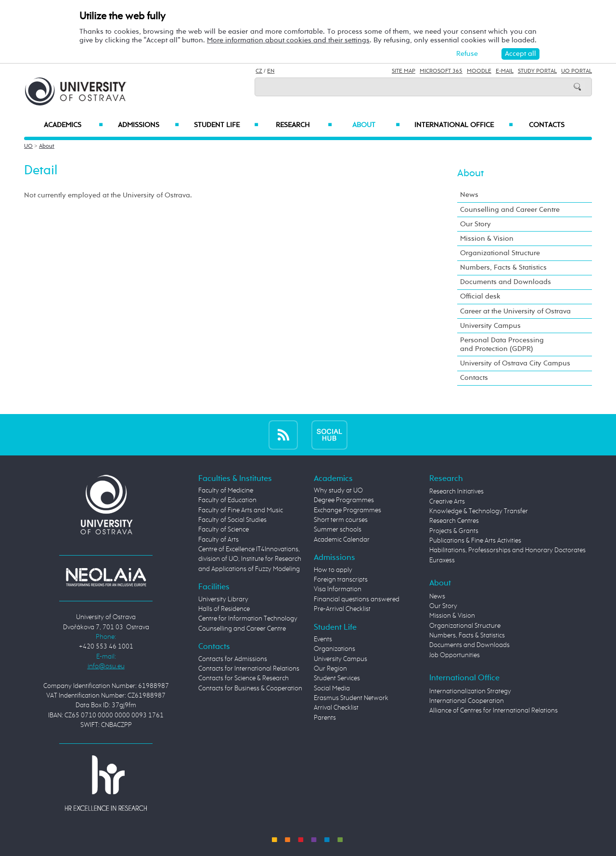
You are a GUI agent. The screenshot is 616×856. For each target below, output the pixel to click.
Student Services (337, 678)
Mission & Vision (487, 239)
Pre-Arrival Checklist (342, 609)
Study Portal (537, 71)
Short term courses (341, 520)
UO (28, 146)
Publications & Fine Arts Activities (475, 541)
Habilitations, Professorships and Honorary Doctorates (507, 550)
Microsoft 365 (441, 71)
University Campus (490, 326)
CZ (259, 71)
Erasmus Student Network (351, 698)
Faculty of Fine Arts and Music (241, 510)
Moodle (479, 71)
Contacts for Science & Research (244, 678)
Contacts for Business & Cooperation (250, 688)
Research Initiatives (456, 492)
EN (271, 71)
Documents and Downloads (506, 282)
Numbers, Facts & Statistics (503, 267)
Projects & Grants (454, 531)
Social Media (332, 688)
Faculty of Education (227, 500)
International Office (464, 125)
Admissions (148, 125)
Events (323, 639)
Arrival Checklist (336, 708)
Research (304, 125)
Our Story (475, 224)
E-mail (505, 71)
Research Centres (454, 521)
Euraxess (442, 560)
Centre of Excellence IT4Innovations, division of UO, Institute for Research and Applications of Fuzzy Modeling (250, 559)
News (469, 195)
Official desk (480, 296)
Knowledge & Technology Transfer (479, 511)
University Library (223, 599)
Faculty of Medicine (226, 491)
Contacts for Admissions (233, 659)
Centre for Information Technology (248, 619)
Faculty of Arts (218, 540)
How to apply (333, 570)
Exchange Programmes (347, 510)
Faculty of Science (224, 530)
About (376, 125)
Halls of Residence (224, 609)
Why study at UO (338, 491)
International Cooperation (467, 701)
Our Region (330, 669)
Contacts (547, 125)
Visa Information (338, 589)
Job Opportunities (455, 655)
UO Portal (577, 71)
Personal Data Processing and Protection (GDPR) (502, 344)
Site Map (404, 71)
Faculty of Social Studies (232, 520)
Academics (73, 125)
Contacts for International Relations (249, 669)
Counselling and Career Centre (510, 210)
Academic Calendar (342, 540)
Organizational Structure (500, 253)
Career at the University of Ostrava (515, 311)
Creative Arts (447, 502)
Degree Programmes (344, 500)
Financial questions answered (357, 599)
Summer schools (338, 530)
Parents (325, 718)
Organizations (334, 649)
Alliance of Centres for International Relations (494, 711)
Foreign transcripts (341, 580)
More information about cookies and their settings (288, 40)
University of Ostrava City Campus (515, 363)
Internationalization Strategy (470, 691)
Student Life (226, 125)
